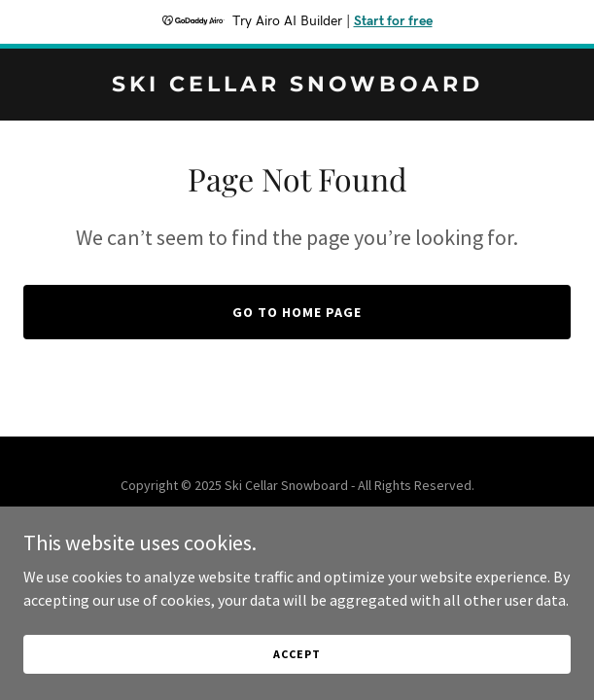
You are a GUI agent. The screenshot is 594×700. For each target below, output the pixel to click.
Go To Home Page (297, 312)
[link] (297, 86)
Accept (297, 680)
